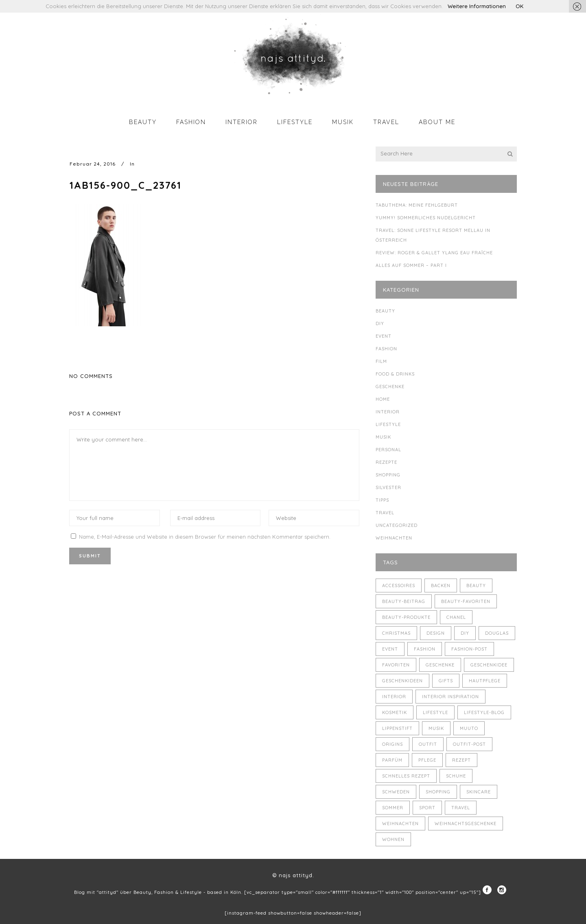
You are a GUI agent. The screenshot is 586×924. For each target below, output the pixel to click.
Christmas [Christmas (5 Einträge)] (396, 633)
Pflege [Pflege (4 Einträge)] (427, 760)
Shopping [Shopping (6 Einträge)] (438, 792)
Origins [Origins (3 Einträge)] (392, 744)
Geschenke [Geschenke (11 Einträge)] (440, 665)
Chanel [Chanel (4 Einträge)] (456, 617)
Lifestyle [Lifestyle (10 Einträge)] (435, 712)
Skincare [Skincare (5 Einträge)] (479, 792)
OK (519, 6)
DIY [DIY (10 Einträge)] (465, 633)
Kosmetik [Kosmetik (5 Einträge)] (395, 712)
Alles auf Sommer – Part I (411, 265)
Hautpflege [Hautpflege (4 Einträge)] (485, 681)
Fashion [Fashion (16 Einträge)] (425, 649)
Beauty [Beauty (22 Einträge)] (476, 585)
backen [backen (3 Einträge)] (441, 585)
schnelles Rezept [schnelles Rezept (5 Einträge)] (406, 776)
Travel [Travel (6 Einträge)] (461, 808)
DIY (380, 323)
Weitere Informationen (477, 6)
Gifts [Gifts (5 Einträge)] (446, 681)
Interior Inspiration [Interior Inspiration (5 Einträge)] (450, 697)
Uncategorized (397, 525)
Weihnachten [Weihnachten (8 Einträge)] (400, 824)
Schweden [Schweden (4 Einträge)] (396, 792)
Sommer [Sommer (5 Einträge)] (393, 808)
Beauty (385, 311)
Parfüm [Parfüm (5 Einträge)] (392, 760)
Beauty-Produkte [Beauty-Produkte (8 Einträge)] (406, 617)
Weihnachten (394, 538)
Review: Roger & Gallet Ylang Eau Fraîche (434, 253)
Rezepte (386, 462)
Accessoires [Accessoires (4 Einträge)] (399, 585)
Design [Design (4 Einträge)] (436, 633)
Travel (385, 513)
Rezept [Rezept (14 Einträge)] (461, 760)
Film (381, 361)
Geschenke (390, 387)
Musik (383, 437)
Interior (388, 412)
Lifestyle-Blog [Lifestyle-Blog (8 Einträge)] (484, 712)
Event (384, 336)
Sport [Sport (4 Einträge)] (427, 808)
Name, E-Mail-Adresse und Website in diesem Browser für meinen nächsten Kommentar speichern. (205, 537)
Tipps (382, 500)
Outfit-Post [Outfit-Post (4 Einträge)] (469, 744)
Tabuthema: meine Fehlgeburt (417, 205)
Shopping (388, 475)
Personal (388, 450)
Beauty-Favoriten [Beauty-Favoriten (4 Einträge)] (466, 601)
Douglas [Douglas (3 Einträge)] (497, 633)
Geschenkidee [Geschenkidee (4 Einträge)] (489, 665)
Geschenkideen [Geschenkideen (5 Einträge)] (402, 681)
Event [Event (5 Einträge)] (390, 649)
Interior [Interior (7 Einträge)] (394, 697)
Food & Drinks (395, 374)
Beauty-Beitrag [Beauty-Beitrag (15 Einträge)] (404, 601)
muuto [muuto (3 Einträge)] (469, 728)
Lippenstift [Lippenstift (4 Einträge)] (397, 728)
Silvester (388, 487)
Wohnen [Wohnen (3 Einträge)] (393, 839)
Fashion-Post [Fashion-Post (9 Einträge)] (469, 649)
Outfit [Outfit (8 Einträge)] (428, 744)
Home (383, 399)
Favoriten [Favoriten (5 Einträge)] (396, 665)
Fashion (386, 349)
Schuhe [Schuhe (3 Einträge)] (456, 776)
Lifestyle (388, 424)
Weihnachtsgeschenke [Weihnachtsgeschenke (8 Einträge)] (466, 824)
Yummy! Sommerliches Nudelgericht (426, 218)
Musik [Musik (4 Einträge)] (436, 728)
